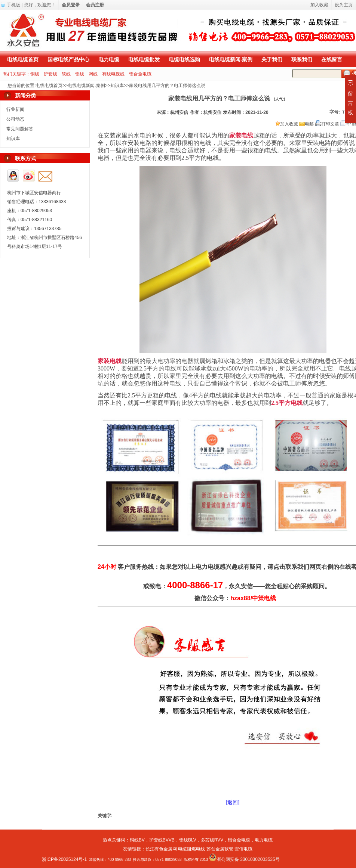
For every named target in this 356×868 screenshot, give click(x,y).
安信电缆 (243, 849)
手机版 (13, 5)
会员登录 (71, 5)
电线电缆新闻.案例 (231, 59)
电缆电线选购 (184, 59)
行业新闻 (15, 109)
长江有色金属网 (161, 849)
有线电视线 (113, 74)
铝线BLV (188, 840)
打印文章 (327, 124)
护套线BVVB (162, 840)
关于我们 (272, 59)
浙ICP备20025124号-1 (64, 859)
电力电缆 (109, 59)
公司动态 (15, 119)
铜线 (35, 74)
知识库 (117, 86)
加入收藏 (287, 124)
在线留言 (332, 59)
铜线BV (137, 840)
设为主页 (344, 5)
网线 (93, 74)
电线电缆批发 (144, 59)
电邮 (306, 124)
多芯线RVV (212, 840)
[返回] (233, 802)
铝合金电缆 (140, 74)
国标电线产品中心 (68, 59)
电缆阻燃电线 (191, 849)
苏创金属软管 (220, 849)
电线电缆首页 (23, 59)
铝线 (80, 74)
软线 (66, 74)
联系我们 (302, 59)
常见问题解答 (20, 129)
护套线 (50, 74)
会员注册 (95, 5)
